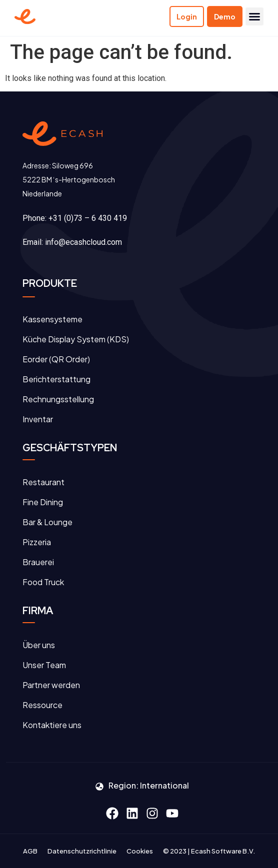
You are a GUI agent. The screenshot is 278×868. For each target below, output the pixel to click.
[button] (254, 16)
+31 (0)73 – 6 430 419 (88, 218)
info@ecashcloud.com (83, 242)
